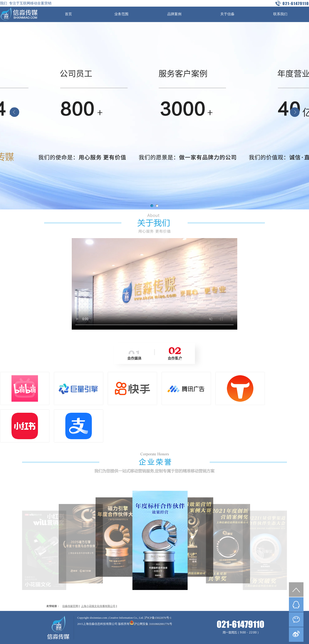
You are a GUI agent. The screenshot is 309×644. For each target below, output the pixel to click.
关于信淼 (227, 14)
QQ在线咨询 (296, 605)
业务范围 (121, 14)
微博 (296, 635)
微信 (296, 620)
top (296, 590)
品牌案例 (174, 14)
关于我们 (154, 224)
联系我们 (280, 14)
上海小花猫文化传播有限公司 (98, 606)
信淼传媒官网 (70, 606)
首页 (68, 14)
